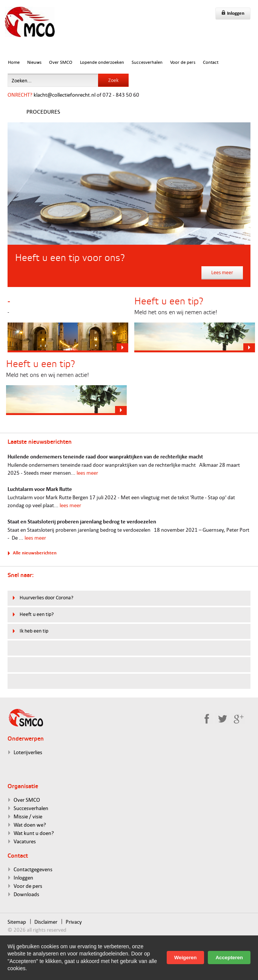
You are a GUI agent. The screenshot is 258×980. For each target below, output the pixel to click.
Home (14, 62)
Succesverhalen (147, 62)
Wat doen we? (30, 825)
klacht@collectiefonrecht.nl (64, 95)
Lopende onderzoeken (102, 62)
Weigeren (186, 958)
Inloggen (233, 13)
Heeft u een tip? (37, 614)
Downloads (26, 894)
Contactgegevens (33, 869)
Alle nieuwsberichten (35, 553)
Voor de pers (183, 62)
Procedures (43, 111)
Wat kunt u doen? (34, 833)
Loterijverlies (28, 752)
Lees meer (222, 272)
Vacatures (25, 841)
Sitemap (17, 922)
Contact (211, 62)
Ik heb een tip (34, 631)
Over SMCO (61, 62)
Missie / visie (28, 816)
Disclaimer (46, 922)
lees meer (87, 473)
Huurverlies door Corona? (46, 597)
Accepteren (229, 958)
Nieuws (34, 62)
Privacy (74, 922)
